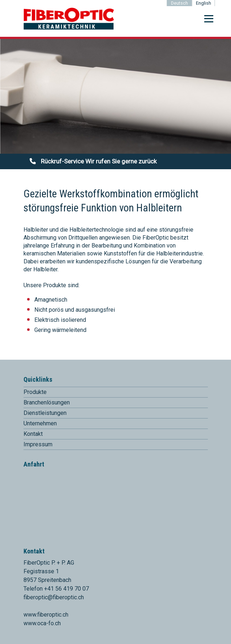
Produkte (35, 392)
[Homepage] (69, 28)
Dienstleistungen (45, 413)
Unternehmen (40, 423)
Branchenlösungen (47, 402)
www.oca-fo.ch (42, 623)
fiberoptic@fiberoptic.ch (54, 597)
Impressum (38, 444)
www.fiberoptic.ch (46, 615)
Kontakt (33, 434)
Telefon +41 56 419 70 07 (56, 589)
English (204, 3)
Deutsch (179, 3)
